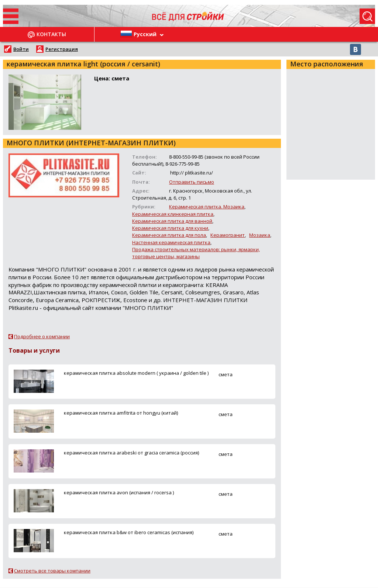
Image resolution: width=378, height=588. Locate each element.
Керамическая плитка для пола (169, 235)
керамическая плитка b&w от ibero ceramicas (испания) (129, 532)
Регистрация (62, 49)
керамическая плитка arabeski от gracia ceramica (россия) (131, 453)
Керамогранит (228, 235)
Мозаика (260, 235)
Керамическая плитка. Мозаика (207, 207)
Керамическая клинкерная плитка (173, 214)
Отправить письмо (192, 182)
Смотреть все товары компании (52, 571)
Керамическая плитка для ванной (172, 221)
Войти (21, 49)
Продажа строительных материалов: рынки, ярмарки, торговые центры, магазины (196, 253)
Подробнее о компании (42, 336)
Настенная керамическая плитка (171, 242)
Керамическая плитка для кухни (170, 228)
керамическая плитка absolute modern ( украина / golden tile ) (136, 373)
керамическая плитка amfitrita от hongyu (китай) (121, 413)
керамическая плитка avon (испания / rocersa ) (119, 492)
